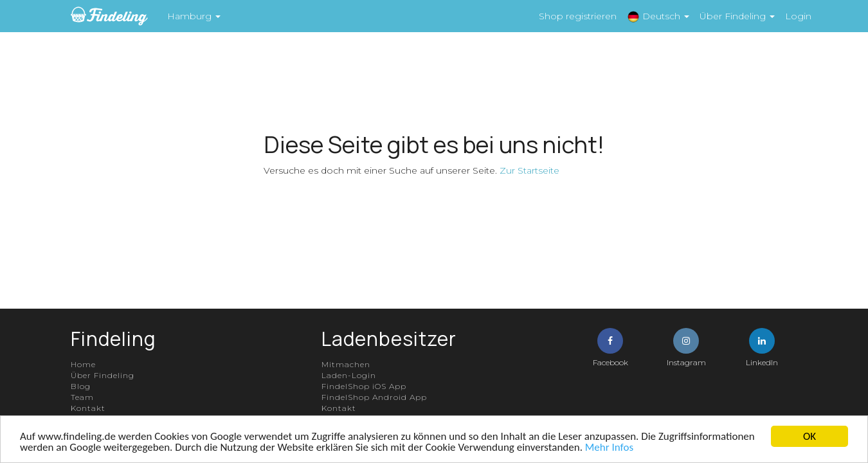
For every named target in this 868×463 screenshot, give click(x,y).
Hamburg (194, 16)
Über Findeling (103, 375)
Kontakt (88, 408)
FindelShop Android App (374, 397)
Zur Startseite (529, 170)
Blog (81, 386)
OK (809, 436)
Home (83, 364)
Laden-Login (349, 375)
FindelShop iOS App (364, 386)
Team (82, 397)
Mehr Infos (609, 447)
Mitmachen (346, 364)
